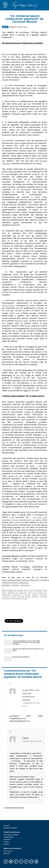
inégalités (16, 595)
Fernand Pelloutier (15, 592)
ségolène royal (24, 597)
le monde (26, 595)
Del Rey (20, 375)
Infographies (9, 837)
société (13, 597)
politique (43, 595)
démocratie (6, 595)
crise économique (39, 594)
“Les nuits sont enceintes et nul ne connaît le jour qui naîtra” (24, 518)
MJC (26, 592)
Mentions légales (10, 828)
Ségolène (22, 594)
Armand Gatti (36, 328)
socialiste (6, 597)
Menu (5, 8)
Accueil (6, 825)
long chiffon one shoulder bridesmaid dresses (31, 695)
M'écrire (7, 853)
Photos (6, 842)
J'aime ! (5, 27)
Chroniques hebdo (11, 835)
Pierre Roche (8, 305)
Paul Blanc (19, 430)
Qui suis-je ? (8, 851)
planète (35, 595)
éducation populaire (20, 599)
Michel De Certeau (35, 592)
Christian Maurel (10, 556)
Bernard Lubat (21, 321)
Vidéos (6, 844)
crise (29, 594)
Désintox (7, 839)
